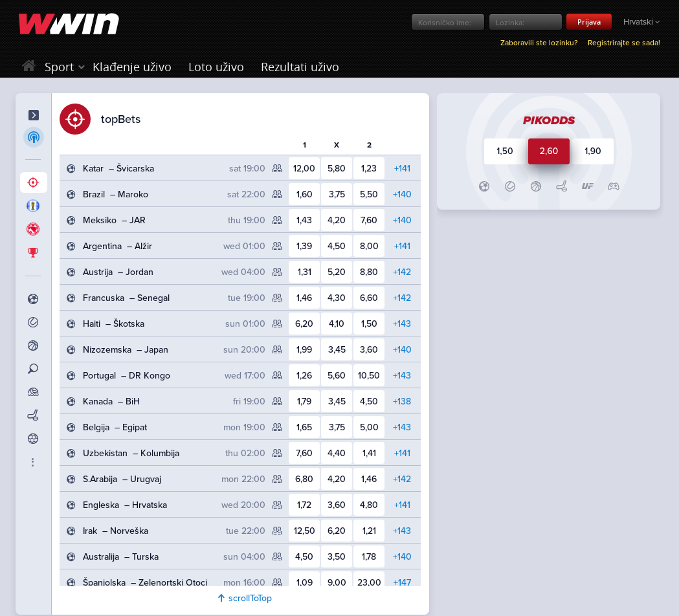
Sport (59, 67)
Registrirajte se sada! (624, 43)
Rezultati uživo (300, 67)
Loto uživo (216, 67)
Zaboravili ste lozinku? (539, 43)
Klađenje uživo (132, 67)
